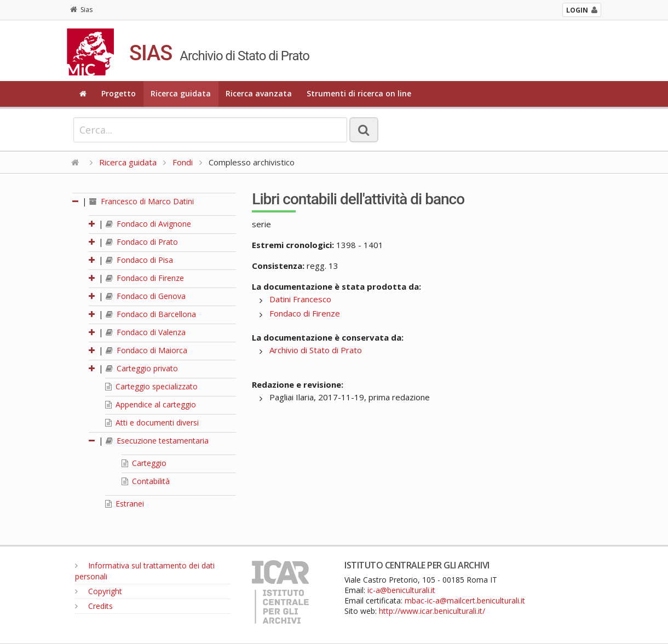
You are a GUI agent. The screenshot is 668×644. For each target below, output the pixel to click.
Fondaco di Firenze (145, 278)
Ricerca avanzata (259, 93)
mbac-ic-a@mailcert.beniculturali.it (465, 600)
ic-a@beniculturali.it (401, 590)
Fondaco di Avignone (148, 224)
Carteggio (144, 463)
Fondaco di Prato (142, 242)
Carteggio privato (142, 368)
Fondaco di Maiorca (146, 350)
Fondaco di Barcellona (151, 314)
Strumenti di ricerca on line (359, 93)
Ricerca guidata (181, 93)
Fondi (183, 162)
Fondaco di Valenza (146, 332)
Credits (94, 606)
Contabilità (146, 481)
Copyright (99, 591)
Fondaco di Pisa (139, 260)
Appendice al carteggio (151, 404)
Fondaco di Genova (146, 296)
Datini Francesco (300, 299)
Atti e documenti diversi (152, 422)
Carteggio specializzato (151, 386)
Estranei (125, 504)
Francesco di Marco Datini (142, 201)
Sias (81, 10)
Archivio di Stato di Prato (316, 350)
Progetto (119, 93)
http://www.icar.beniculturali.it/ (432, 611)
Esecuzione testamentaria (157, 441)
